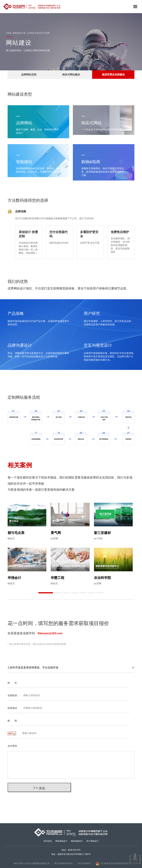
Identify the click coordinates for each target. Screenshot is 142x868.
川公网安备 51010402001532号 (112, 863)
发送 (39, 788)
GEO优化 (48, 841)
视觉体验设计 (77, 841)
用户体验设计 (92, 841)
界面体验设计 (61, 841)
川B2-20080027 (84, 863)
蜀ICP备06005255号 (63, 863)
